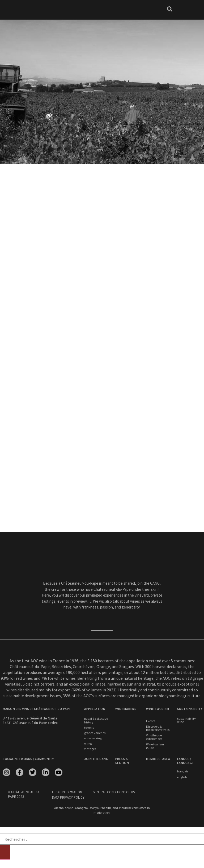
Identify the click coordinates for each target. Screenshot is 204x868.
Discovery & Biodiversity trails (158, 728)
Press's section (122, 761)
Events (151, 721)
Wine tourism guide (155, 746)
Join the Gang (96, 759)
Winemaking (93, 738)
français (183, 771)
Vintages (90, 749)
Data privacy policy (68, 797)
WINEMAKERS (126, 709)
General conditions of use (115, 792)
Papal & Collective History (96, 720)
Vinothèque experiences (154, 737)
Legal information (67, 792)
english (182, 777)
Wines (88, 743)
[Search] (5, 852)
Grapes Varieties (95, 733)
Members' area (158, 759)
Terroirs (89, 728)
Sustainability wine (186, 720)
